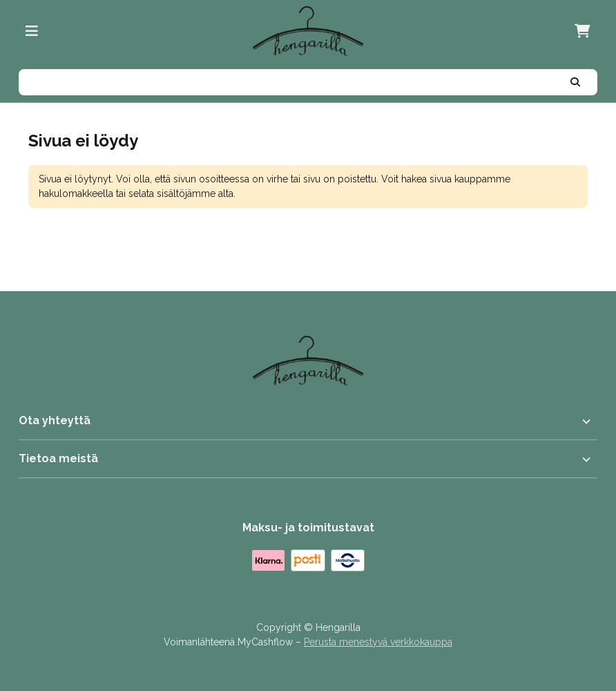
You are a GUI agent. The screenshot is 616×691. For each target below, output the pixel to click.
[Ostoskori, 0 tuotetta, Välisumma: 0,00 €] (583, 31)
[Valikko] (32, 31)
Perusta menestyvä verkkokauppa (378, 642)
